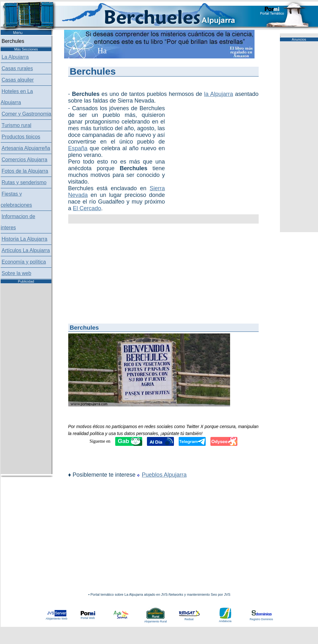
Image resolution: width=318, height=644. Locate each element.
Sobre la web (16, 273)
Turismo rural (17, 125)
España (78, 148)
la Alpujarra (219, 94)
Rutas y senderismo (24, 182)
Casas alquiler (18, 80)
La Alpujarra (15, 57)
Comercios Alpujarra (24, 160)
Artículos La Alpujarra (26, 250)
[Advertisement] (198, 137)
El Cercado (87, 208)
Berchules (13, 41)
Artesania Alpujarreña (26, 148)
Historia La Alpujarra (24, 239)
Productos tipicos (21, 137)
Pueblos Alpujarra (164, 475)
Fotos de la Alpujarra (25, 171)
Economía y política (24, 262)
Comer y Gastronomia (26, 114)
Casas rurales (17, 68)
